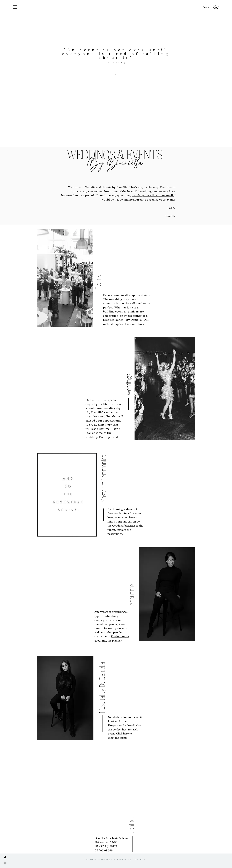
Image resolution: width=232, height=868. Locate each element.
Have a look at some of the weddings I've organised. (103, 433)
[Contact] (207, 7)
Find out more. (135, 324)
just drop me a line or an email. (153, 195)
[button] (15, 7)
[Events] (98, 259)
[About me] (132, 578)
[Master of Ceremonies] (104, 471)
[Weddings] (129, 368)
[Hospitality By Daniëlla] (102, 682)
